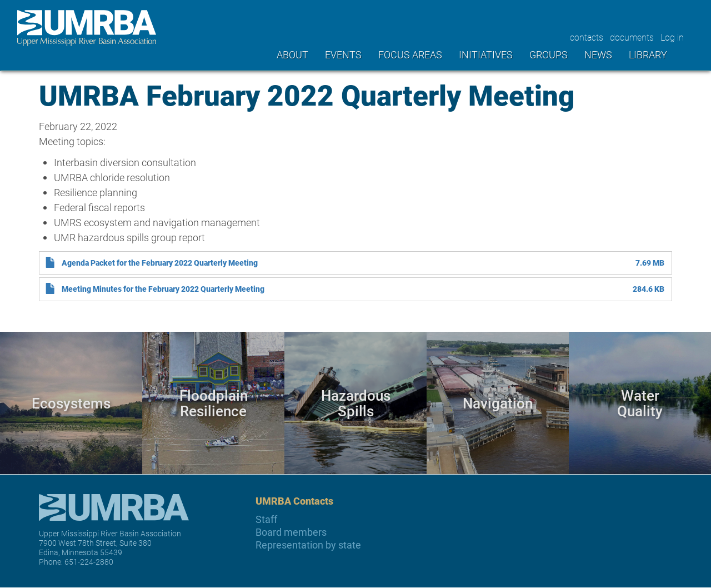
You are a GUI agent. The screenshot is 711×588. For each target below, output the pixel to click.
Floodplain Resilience (214, 403)
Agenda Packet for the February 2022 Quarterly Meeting (160, 263)
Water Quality (640, 403)
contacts (587, 37)
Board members (291, 532)
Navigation (498, 403)
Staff (266, 519)
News (598, 54)
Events (343, 54)
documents (632, 37)
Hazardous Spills (356, 403)
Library (648, 54)
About (292, 54)
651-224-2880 (89, 562)
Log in (672, 37)
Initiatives (486, 54)
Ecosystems (71, 403)
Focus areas (410, 54)
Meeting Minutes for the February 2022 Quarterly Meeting (163, 289)
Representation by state (308, 545)
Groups (549, 54)
